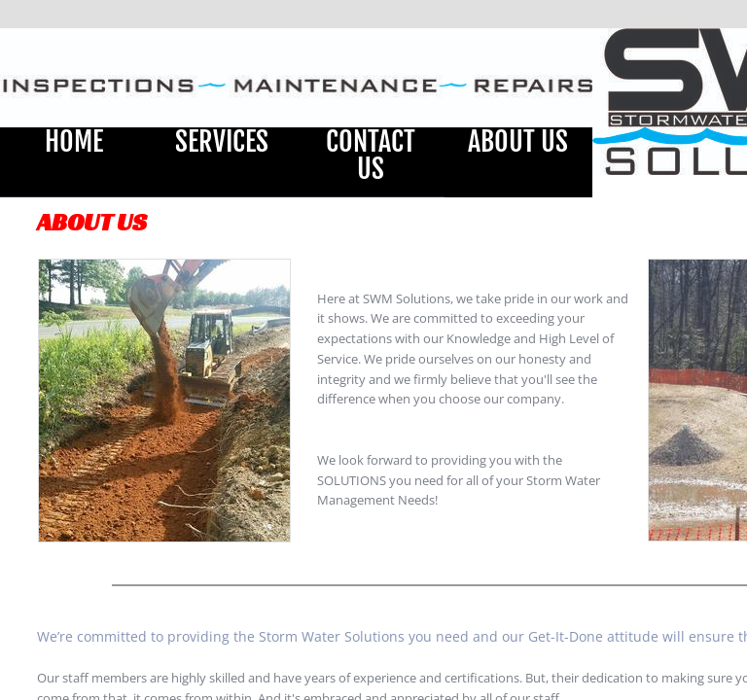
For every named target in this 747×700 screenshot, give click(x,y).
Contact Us (371, 155)
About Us (518, 141)
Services (222, 141)
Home (74, 141)
